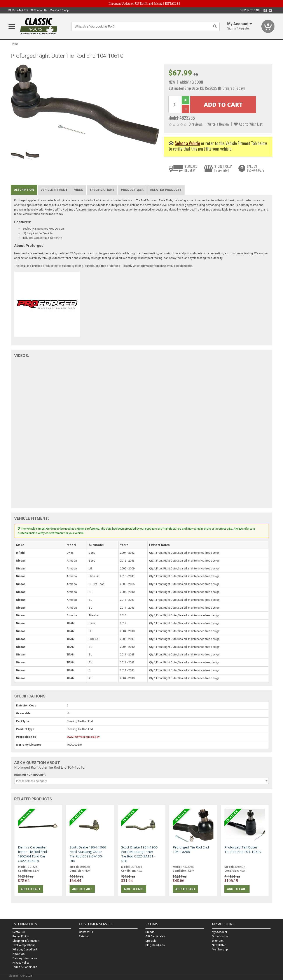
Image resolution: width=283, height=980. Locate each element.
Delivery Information (25, 958)
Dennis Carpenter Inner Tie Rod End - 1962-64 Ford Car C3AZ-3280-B (33, 854)
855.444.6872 (18, 10)
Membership (220, 949)
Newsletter (219, 945)
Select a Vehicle (187, 143)
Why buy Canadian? (25, 949)
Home (15, 44)
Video (79, 190)
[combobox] (141, 781)
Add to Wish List (248, 124)
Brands (150, 932)
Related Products (166, 190)
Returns (84, 936)
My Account (219, 932)
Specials (151, 941)
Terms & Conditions (25, 967)
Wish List (218, 941)
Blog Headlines (155, 945)
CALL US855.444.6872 (256, 168)
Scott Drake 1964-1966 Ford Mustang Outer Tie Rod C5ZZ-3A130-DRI (88, 854)
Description (24, 190)
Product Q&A (132, 190)
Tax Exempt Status (24, 945)
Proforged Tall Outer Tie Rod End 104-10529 (243, 849)
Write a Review (218, 124)
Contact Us (39, 10)
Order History (220, 936)
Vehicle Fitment (54, 190)
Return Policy (21, 936)
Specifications (102, 190)
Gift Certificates (155, 936)
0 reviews (196, 124)
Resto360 (18, 932)
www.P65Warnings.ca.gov (83, 737)
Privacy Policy (21, 963)
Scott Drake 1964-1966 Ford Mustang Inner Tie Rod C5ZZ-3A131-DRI (139, 854)
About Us (18, 954)
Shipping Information (26, 941)
